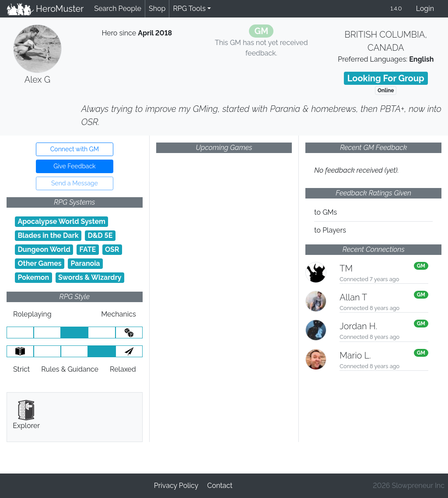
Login (425, 9)
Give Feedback (74, 166)
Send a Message (75, 183)
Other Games (39, 263)
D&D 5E (100, 235)
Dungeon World (44, 249)
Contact (220, 486)
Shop (157, 9)
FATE (88, 249)
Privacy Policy (176, 486)
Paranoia (86, 263)
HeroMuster (45, 9)
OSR (112, 249)
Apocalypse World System (61, 221)
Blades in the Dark (48, 235)
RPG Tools (189, 9)
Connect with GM (75, 149)
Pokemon (33, 277)
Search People (118, 9)
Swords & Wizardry (90, 277)
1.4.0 (396, 9)
